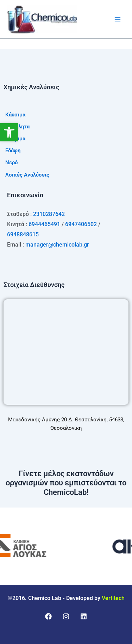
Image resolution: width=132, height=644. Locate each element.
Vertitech (113, 598)
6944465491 (44, 224)
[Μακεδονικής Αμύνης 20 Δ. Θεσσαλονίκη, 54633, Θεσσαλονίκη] (66, 352)
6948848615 (23, 234)
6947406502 (81, 224)
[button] (9, 132)
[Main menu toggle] (118, 19)
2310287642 (49, 214)
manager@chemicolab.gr (57, 245)
